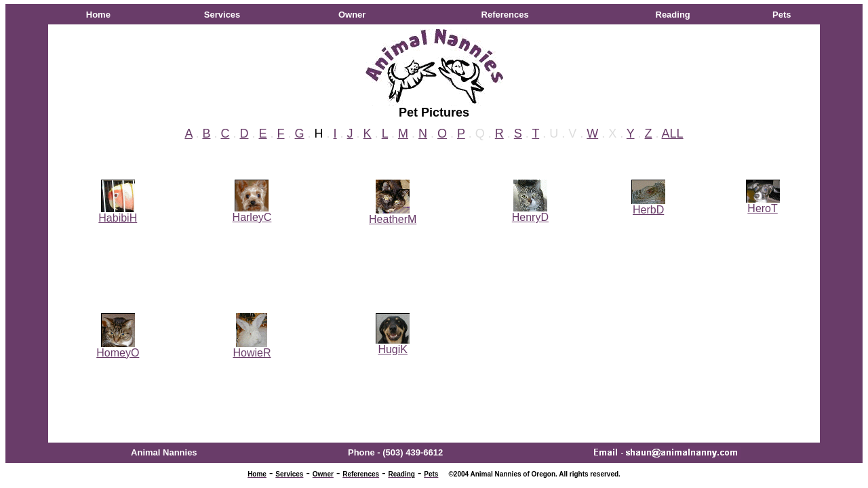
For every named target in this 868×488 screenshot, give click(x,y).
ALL (673, 134)
